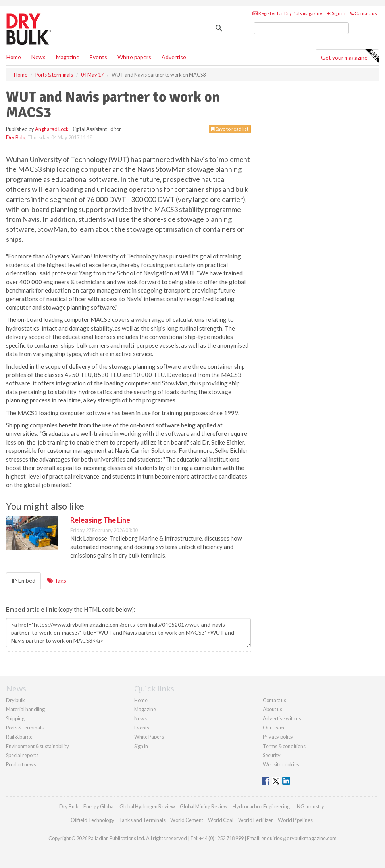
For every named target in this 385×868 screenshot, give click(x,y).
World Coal (221, 820)
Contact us (364, 13)
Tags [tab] (57, 580)
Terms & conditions (284, 746)
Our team (273, 728)
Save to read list (230, 129)
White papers (134, 57)
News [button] (38, 57)
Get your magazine (350, 56)
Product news (21, 764)
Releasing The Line (100, 520)
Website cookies (281, 764)
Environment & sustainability (38, 746)
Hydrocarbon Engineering (261, 806)
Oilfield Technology (92, 820)
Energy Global (99, 806)
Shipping (15, 718)
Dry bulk (15, 700)
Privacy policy (278, 737)
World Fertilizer (256, 820)
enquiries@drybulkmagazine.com (299, 838)
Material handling (25, 709)
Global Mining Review (204, 806)
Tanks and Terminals (142, 820)
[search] (301, 28)
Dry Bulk (16, 137)
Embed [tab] (23, 580)
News (141, 718)
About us (272, 709)
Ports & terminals (25, 728)
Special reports (22, 755)
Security (272, 755)
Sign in (336, 13)
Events (98, 57)
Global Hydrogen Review (147, 806)
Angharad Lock (52, 129)
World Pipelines (295, 820)
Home (14, 57)
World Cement (187, 820)
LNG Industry (309, 806)
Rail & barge (19, 737)
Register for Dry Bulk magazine (287, 13)
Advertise (174, 57)
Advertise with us (282, 718)
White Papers (149, 737)
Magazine (68, 57)
